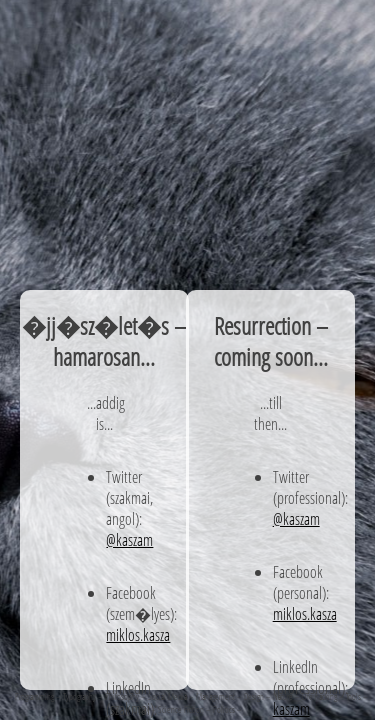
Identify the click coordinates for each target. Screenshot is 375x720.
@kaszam (129, 539)
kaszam (291, 708)
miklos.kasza (138, 634)
